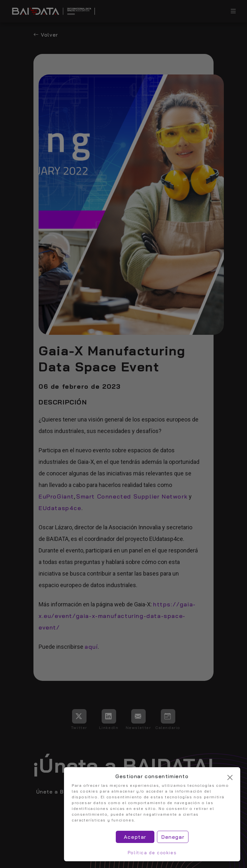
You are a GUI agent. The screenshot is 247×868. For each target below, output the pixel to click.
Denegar (173, 837)
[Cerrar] (230, 777)
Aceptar (135, 837)
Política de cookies (152, 853)
